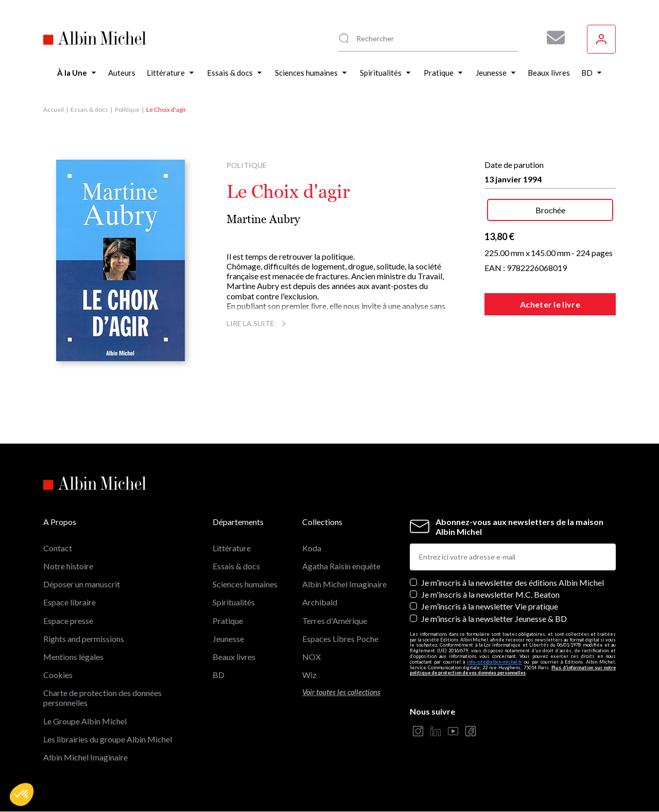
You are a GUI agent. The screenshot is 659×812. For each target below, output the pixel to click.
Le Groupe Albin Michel (85, 721)
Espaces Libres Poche (340, 639)
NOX (311, 657)
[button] (22, 794)
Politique (127, 109)
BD (219, 675)
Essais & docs (89, 109)
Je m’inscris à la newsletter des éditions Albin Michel (513, 582)
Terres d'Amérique (335, 621)
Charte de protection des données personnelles (102, 698)
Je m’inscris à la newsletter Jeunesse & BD (494, 619)
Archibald (320, 602)
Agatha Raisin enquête (341, 566)
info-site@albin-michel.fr (495, 662)
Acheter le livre (550, 304)
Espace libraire (70, 602)
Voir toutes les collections (341, 692)
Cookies (58, 675)
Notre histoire (68, 566)
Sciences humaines (245, 584)
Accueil (54, 109)
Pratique (228, 621)
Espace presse (68, 621)
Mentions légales (73, 657)
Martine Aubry (263, 219)
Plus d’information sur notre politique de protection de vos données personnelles (513, 670)
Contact (58, 548)
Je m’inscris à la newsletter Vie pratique (490, 606)
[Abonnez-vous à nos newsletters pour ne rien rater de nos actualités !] (552, 38)
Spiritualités (234, 602)
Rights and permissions (84, 639)
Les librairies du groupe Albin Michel (108, 739)
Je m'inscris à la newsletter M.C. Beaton (490, 594)
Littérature (232, 548)
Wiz (309, 675)
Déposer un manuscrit (82, 584)
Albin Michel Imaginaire (85, 757)
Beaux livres (234, 657)
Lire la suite (258, 323)
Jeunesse (228, 639)
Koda (312, 548)
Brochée (550, 210)
